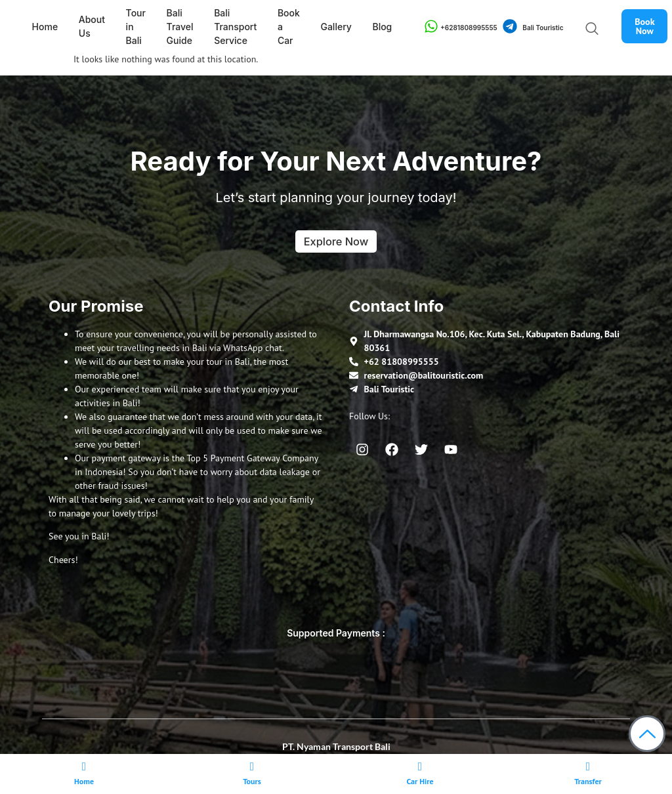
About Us (90, 26)
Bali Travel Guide (176, 27)
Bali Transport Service (230, 27)
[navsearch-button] (589, 30)
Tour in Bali (133, 27)
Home (44, 27)
